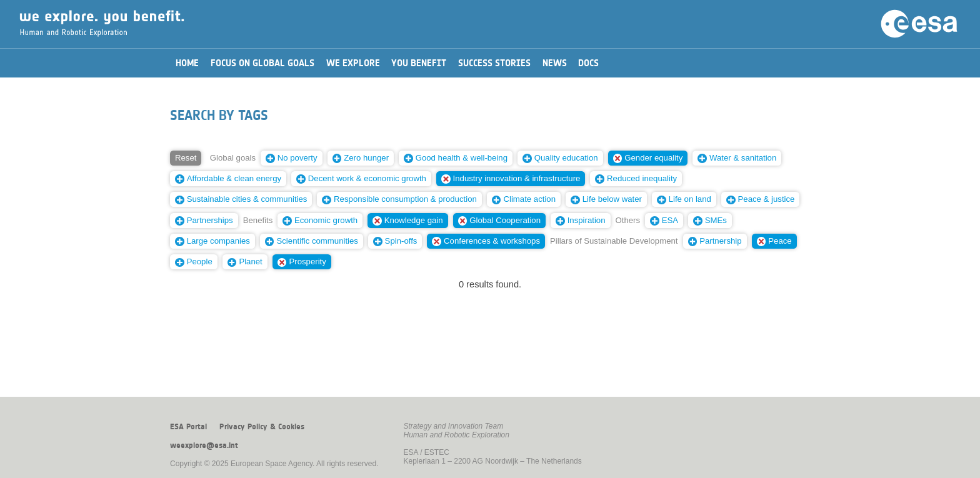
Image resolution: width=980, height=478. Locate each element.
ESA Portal (188, 427)
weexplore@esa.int (204, 446)
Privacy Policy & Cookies (262, 427)
